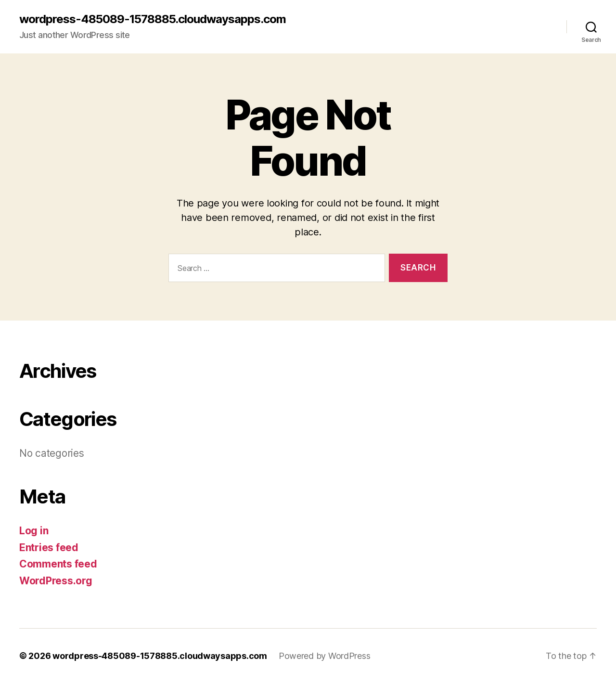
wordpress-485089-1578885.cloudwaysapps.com (153, 19)
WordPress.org (56, 581)
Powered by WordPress (325, 656)
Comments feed (58, 564)
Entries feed (49, 548)
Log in (34, 531)
